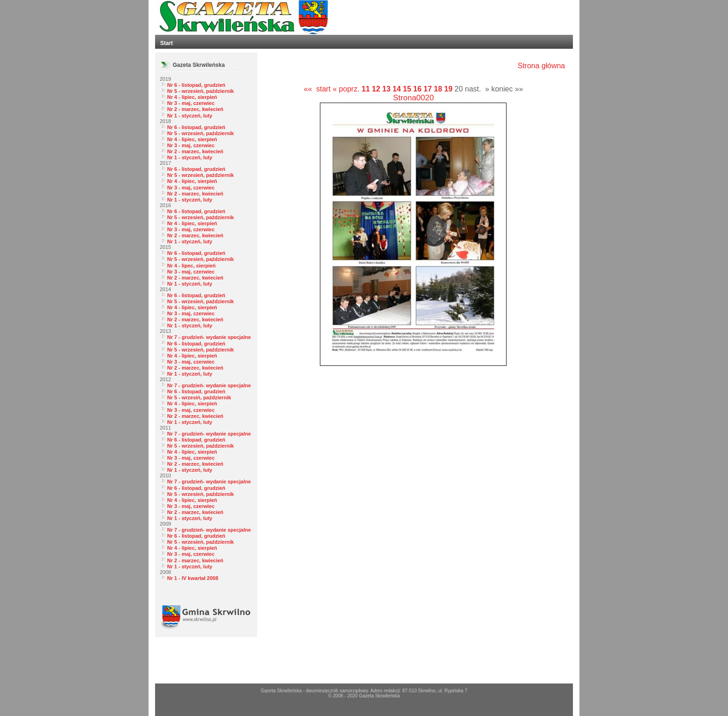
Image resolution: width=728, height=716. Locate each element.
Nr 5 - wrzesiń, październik (199, 397)
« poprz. (347, 89)
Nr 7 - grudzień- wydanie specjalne (209, 337)
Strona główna (541, 66)
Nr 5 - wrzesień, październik (201, 91)
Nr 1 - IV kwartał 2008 (193, 578)
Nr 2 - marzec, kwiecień (195, 109)
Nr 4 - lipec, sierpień (192, 266)
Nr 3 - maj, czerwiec (191, 103)
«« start (317, 89)
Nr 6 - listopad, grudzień (196, 85)
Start (166, 43)
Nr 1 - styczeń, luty (190, 116)
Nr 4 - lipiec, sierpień (192, 97)
